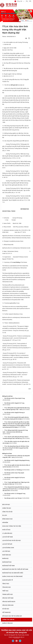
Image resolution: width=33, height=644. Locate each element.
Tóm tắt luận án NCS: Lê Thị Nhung (13, 470)
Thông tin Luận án (8, 620)
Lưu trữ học (6, 551)
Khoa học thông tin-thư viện (12, 526)
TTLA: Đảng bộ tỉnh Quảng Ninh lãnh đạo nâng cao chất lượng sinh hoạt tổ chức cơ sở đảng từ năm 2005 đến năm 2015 (16, 489)
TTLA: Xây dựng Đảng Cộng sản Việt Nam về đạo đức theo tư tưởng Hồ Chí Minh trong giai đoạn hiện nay (16, 448)
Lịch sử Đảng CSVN (8, 548)
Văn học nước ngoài (9, 602)
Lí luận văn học (7, 533)
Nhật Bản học (7, 555)
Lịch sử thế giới (7, 544)
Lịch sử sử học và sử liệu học (12, 540)
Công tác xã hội (7, 512)
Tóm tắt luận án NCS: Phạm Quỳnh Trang (14, 398)
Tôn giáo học (7, 587)
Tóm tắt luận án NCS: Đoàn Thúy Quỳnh (14, 473)
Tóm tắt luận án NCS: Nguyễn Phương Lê (14, 413)
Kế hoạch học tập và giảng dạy (12, 616)
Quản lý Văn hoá (7, 623)
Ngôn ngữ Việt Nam (8, 566)
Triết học (5, 591)
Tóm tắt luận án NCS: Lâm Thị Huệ (13, 498)
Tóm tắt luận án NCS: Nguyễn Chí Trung (14, 403)
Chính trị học (7, 508)
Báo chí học (6, 505)
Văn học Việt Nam (8, 598)
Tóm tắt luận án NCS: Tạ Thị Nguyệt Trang (15, 494)
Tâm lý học (6, 584)
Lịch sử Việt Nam (7, 537)
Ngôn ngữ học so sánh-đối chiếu (13, 573)
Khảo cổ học (6, 530)
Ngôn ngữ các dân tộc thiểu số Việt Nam (15, 569)
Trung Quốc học (8, 594)
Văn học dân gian (8, 605)
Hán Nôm (5, 522)
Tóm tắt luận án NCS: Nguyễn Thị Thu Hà (14, 478)
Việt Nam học (6, 612)
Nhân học (5, 558)
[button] (18, 1)
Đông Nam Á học (7, 519)
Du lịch (5, 515)
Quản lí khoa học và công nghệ (12, 576)
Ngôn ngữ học (7, 562)
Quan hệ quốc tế (8, 580)
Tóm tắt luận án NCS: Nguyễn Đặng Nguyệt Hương (17, 460)
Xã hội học (6, 609)
